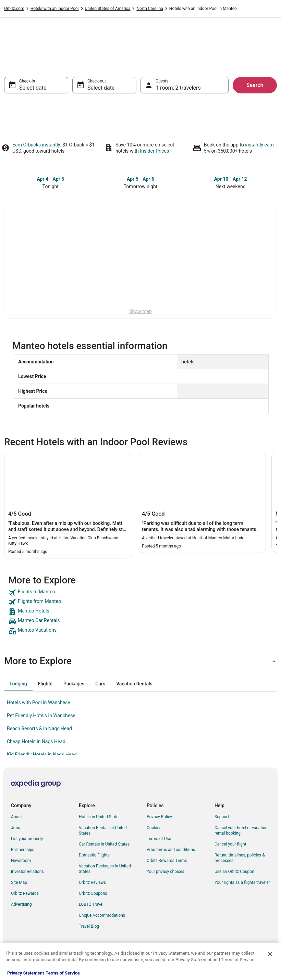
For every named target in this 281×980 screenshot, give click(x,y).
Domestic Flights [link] (94, 855)
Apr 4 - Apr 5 (50, 179)
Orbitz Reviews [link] (92, 882)
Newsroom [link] (21, 861)
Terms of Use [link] (159, 839)
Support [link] (222, 817)
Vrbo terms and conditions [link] (171, 850)
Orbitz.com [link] (14, 9)
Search (255, 85)
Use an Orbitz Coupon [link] (234, 872)
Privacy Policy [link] (159, 817)
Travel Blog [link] (89, 926)
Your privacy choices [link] (166, 872)
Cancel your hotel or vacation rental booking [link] (241, 830)
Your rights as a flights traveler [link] (242, 882)
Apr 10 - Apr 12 (231, 179)
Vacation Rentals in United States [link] (103, 830)
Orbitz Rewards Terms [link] (167, 861)
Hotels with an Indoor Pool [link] (55, 9)
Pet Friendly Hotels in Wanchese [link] (41, 715)
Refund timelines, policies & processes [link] (240, 858)
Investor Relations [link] (27, 872)
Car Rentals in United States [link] (104, 844)
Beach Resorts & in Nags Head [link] (39, 728)
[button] (140, 661)
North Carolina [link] (150, 9)
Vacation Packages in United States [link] (105, 869)
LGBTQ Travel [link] (91, 904)
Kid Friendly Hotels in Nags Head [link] (42, 755)
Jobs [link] (15, 828)
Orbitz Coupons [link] (93, 893)
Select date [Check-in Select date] (33, 88)
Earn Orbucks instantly (36, 145)
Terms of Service (63, 973)
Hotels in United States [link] (100, 817)
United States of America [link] (108, 9)
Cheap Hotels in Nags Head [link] (36, 742)
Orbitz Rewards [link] (25, 893)
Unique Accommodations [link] (102, 915)
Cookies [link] (154, 828)
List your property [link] (27, 839)
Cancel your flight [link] (230, 844)
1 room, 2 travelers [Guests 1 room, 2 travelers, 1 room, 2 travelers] (178, 88)
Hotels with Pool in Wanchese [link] (39, 702)
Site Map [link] (19, 882)
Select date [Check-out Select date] (101, 88)
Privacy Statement (26, 973)
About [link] (16, 817)
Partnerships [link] (23, 850)
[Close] (270, 954)
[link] (140, 593)
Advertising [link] (21, 904)
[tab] (18, 684)
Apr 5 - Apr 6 (140, 179)
